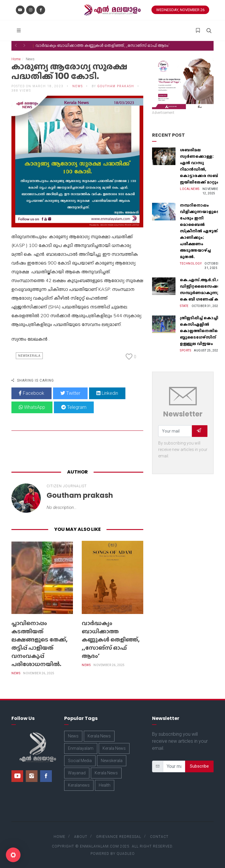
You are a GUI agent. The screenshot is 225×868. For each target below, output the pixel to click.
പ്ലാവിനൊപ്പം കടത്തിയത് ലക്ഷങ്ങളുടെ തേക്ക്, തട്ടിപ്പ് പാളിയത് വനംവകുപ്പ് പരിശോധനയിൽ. (40, 644)
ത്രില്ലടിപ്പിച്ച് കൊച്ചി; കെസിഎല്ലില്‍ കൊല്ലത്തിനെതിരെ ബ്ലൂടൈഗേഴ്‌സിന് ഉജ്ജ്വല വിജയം (200, 331)
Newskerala (29, 356)
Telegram (74, 407)
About (81, 837)
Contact (159, 837)
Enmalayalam (81, 748)
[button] (16, 45)
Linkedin (107, 393)
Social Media (80, 761)
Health (105, 785)
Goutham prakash (116, 86)
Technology (191, 264)
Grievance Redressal (119, 837)
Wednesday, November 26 (180, 10)
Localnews (190, 189)
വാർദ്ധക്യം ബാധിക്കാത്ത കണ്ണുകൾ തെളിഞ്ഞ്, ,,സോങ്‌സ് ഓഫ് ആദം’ (111, 639)
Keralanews (79, 785)
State (184, 306)
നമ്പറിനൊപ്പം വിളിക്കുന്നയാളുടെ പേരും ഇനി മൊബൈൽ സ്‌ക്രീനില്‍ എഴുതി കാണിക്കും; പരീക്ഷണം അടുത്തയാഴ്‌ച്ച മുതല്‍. (200, 231)
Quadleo (126, 854)
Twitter (70, 393)
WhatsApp (32, 407)
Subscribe (199, 766)
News (78, 86)
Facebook (31, 393)
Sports (185, 350)
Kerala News (99, 736)
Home (16, 59)
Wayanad (77, 773)
